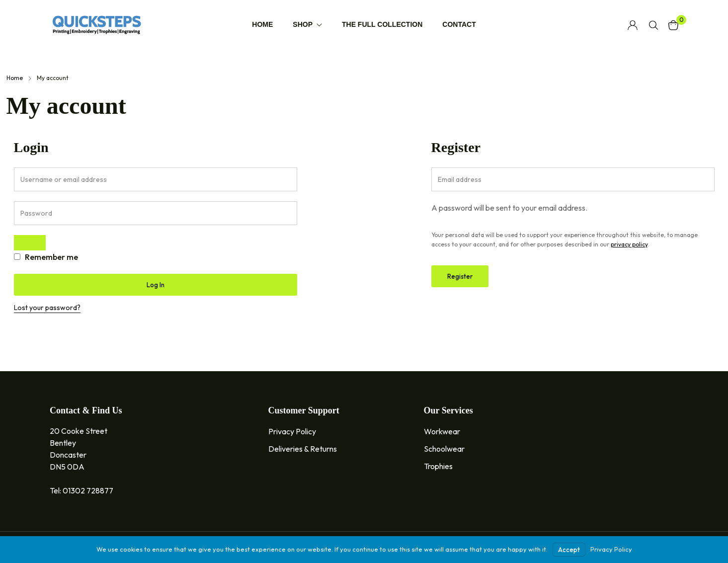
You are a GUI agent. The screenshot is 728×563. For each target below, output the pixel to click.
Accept (569, 550)
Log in (156, 285)
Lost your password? (47, 308)
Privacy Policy (611, 549)
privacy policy (629, 244)
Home (15, 78)
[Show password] (30, 243)
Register (460, 276)
